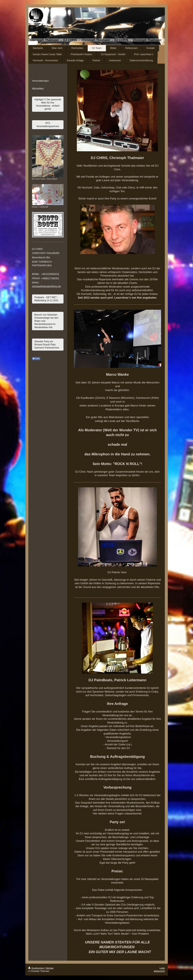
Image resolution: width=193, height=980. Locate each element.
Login (162, 968)
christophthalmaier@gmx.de (46, 286)
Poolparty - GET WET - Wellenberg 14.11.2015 (46, 299)
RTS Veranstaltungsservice (48, 125)
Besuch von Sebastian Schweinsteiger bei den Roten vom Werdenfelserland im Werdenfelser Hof (46, 321)
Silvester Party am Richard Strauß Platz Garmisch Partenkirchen (47, 345)
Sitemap (50, 968)
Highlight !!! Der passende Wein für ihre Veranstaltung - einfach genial (48, 104)
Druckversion (36, 968)
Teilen (36, 359)
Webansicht (159, 971)
